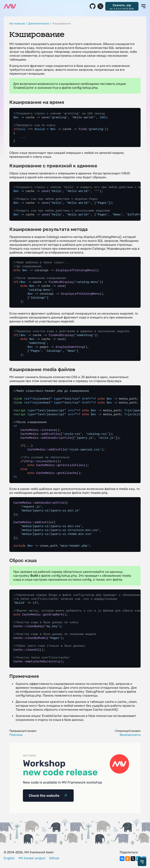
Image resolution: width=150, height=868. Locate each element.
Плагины (16, 735)
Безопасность (130, 735)
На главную (17, 24)
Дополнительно (39, 24)
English (9, 858)
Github (54, 858)
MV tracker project (32, 858)
